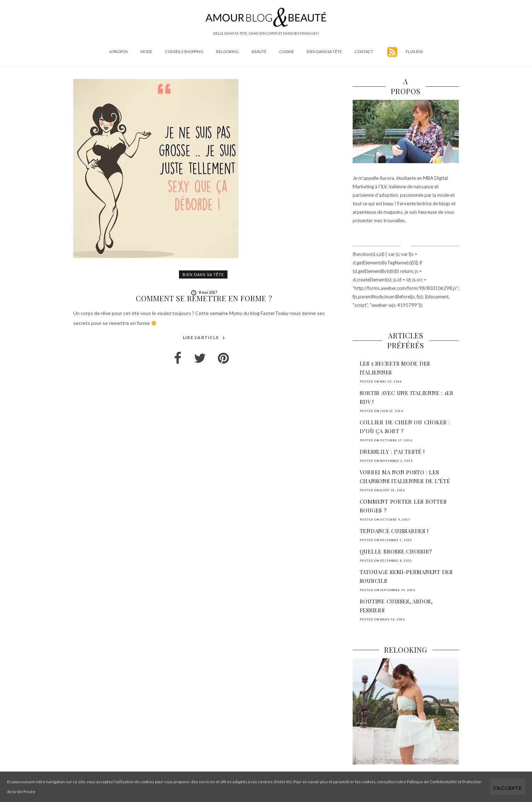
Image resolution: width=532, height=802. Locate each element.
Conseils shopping (184, 51)
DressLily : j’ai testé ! (392, 452)
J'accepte (507, 788)
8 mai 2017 (204, 292)
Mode (146, 51)
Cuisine (287, 51)
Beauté (259, 51)
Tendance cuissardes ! (394, 531)
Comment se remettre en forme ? (204, 298)
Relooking (227, 51)
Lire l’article (204, 338)
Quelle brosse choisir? (396, 551)
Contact (364, 51)
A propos (118, 51)
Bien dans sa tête (324, 51)
